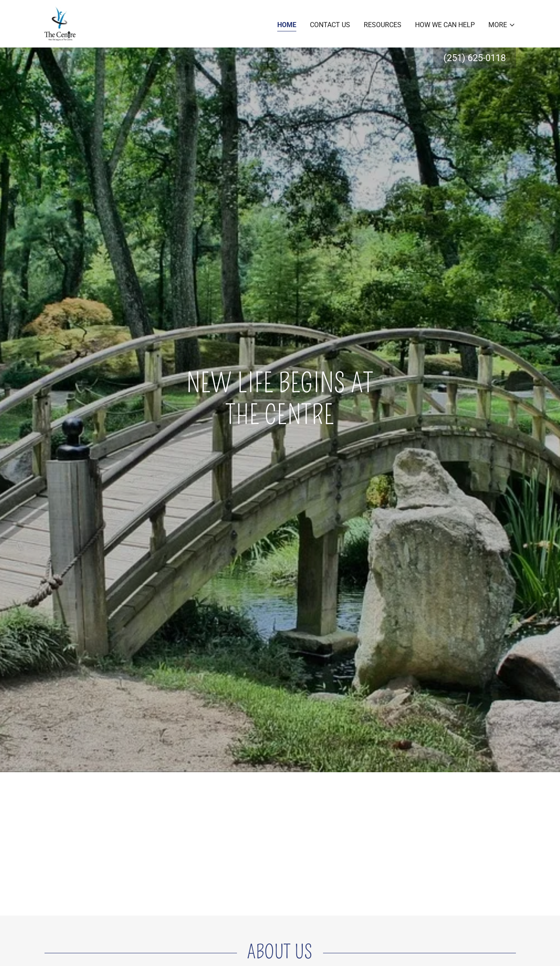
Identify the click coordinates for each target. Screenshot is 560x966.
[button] (502, 25)
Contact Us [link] (330, 25)
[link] (60, 23)
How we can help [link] (445, 25)
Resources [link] (383, 25)
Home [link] (287, 25)
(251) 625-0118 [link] (475, 58)
